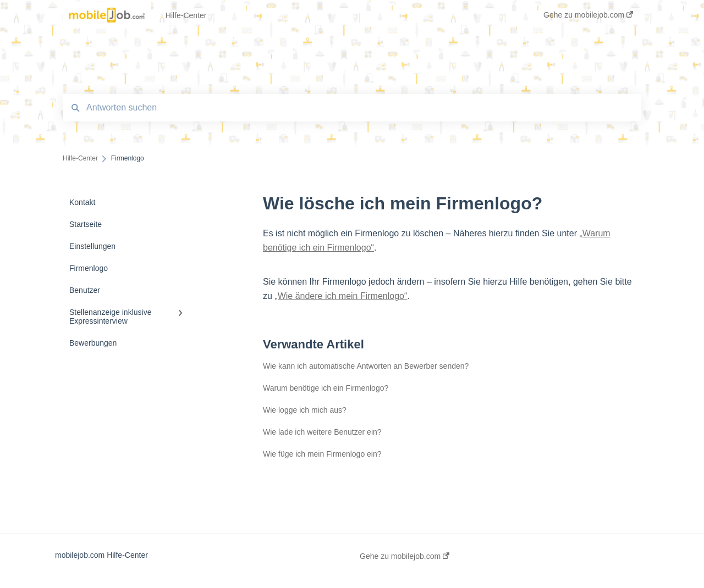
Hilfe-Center (186, 15)
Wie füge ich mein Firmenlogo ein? (322, 454)
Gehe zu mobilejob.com (405, 556)
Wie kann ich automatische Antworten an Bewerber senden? (366, 366)
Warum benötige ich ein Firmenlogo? (326, 388)
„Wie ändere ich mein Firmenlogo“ (341, 296)
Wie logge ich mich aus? (305, 410)
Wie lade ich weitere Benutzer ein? (322, 432)
